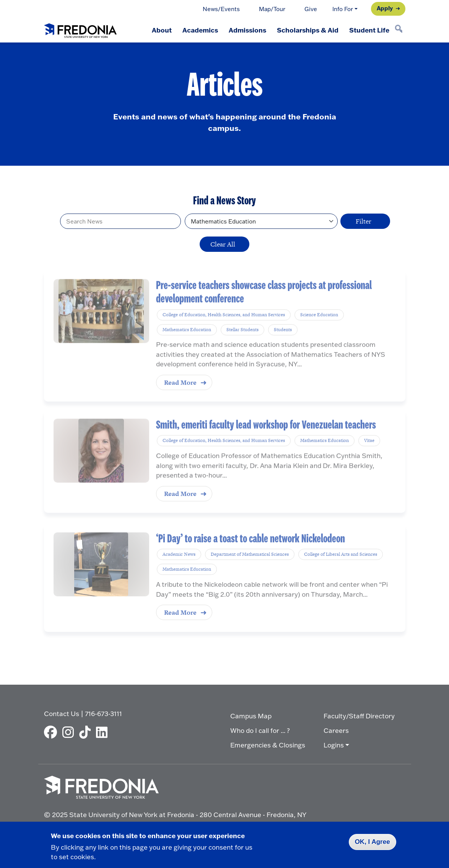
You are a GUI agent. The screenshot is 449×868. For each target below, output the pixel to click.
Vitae (369, 450)
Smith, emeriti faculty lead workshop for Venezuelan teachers (266, 435)
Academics (200, 30)
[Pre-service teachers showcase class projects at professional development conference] (101, 323)
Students (283, 341)
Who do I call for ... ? (260, 730)
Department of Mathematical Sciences (250, 565)
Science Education (319, 326)
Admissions (247, 30)
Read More (180, 395)
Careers (336, 730)
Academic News (179, 565)
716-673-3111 (103, 713)
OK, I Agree (373, 842)
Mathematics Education (187, 341)
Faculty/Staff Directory (359, 716)
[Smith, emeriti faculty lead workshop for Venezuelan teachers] (101, 460)
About (162, 30)
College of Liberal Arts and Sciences (341, 565)
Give (311, 9)
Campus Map (251, 716)
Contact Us (62, 713)
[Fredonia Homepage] (80, 29)
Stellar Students (242, 341)
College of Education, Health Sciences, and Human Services (224, 326)
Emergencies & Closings (268, 745)
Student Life (369, 30)
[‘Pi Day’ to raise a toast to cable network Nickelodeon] (101, 574)
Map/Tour (272, 9)
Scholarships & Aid (308, 30)
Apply (385, 8)
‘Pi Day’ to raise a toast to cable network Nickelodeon (251, 549)
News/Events (221, 9)
